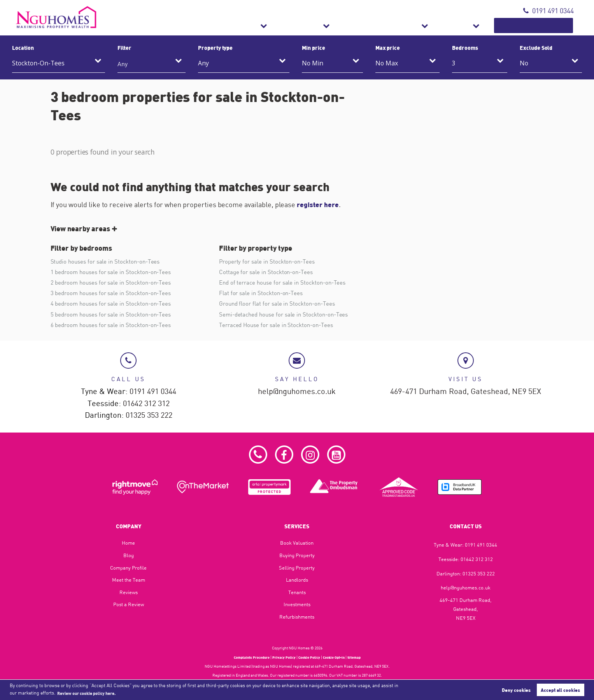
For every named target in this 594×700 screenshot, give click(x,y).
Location (23, 47)
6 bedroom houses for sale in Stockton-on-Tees (115, 327)
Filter (125, 47)
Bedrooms (465, 47)
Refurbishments (423, 26)
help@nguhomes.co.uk (297, 390)
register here (318, 204)
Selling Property (297, 568)
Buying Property (297, 555)
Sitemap (360, 657)
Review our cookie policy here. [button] (91, 693)
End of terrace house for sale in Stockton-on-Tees (286, 283)
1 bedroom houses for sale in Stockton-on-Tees (115, 272)
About (483, 26)
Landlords (297, 580)
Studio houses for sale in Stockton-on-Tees (109, 261)
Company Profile (128, 568)
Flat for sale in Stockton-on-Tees (263, 294)
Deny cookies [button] (516, 689)
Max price (388, 47)
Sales (313, 26)
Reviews (129, 592)
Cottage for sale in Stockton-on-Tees (268, 272)
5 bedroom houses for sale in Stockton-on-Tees (115, 316)
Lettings (360, 26)
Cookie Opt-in (338, 657)
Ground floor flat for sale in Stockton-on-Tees (281, 305)
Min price (314, 47)
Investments (297, 605)
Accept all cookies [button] (560, 689)
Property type (215, 47)
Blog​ (129, 555)
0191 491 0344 (548, 11)
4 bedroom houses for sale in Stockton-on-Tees (115, 305)
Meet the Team (129, 580)
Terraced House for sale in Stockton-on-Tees (280, 327)
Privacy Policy (283, 657)
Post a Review (129, 605)
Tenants (297, 592)
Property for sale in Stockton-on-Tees (270, 261)
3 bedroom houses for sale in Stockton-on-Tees (115, 294)
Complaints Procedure (247, 657)
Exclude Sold (536, 47)
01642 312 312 (146, 402)
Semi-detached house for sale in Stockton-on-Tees (287, 316)
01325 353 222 (149, 414)
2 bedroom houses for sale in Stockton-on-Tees (115, 283)
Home (128, 543)
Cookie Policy (310, 657)
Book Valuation (544, 26)
